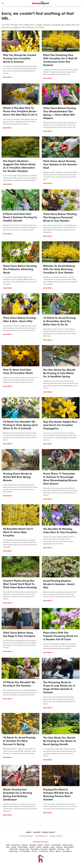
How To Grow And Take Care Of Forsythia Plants (18, 372)
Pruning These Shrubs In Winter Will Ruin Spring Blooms (18, 477)
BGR (8, 845)
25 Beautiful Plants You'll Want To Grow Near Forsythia (18, 532)
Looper (53, 847)
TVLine (52, 851)
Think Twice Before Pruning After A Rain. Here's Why (19, 320)
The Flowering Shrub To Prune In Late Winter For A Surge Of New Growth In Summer (59, 688)
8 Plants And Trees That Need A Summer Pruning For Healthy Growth (20, 218)
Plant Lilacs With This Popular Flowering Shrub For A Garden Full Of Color (60, 636)
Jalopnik (46, 847)
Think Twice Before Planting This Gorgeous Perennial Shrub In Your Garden (60, 218)
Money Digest (69, 847)
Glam (8, 847)
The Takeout (43, 851)
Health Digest (23, 847)
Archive (37, 832)
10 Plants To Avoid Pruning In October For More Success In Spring (19, 741)
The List (35, 851)
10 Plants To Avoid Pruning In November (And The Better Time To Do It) (59, 321)
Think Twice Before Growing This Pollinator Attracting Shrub (20, 269)
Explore (41, 845)
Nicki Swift (14, 849)
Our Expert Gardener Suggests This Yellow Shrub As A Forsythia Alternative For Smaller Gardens (19, 166)
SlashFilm (52, 849)
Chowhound (16, 845)
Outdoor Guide (24, 849)
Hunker (32, 847)
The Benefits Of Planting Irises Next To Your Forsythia (60, 531)
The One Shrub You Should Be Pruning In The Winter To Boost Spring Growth (60, 741)
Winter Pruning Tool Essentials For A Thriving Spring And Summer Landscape (18, 795)
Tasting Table (13, 851)
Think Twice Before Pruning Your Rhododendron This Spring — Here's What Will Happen (60, 113)
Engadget (33, 845)
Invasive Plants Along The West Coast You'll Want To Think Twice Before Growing (20, 584)
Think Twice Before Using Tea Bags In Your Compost (19, 635)
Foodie (47, 845)
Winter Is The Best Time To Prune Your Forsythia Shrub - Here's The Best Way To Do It (20, 112)
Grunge (14, 847)
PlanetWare (35, 849)
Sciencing (44, 849)
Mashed (59, 847)
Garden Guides (68, 845)
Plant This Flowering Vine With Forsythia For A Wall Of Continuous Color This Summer (60, 60)
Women (58, 851)
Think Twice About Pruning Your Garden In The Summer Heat (60, 165)
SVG (68, 849)
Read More (7, 77)
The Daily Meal (25, 851)
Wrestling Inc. (67, 851)
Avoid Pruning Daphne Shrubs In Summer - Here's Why (59, 584)
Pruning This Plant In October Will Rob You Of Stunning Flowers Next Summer (58, 795)
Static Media (28, 836)
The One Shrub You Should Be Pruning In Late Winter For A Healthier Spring (59, 373)
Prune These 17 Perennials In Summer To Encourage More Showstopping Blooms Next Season (60, 479)
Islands (39, 847)
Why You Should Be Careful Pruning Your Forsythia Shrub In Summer (20, 59)
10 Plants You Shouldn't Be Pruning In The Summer (19, 684)
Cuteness (25, 845)
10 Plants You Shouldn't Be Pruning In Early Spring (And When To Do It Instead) (20, 425)
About (29, 832)
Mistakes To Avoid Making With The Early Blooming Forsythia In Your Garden (59, 269)
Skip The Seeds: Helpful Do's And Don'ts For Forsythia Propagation (60, 425)
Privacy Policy (49, 832)
